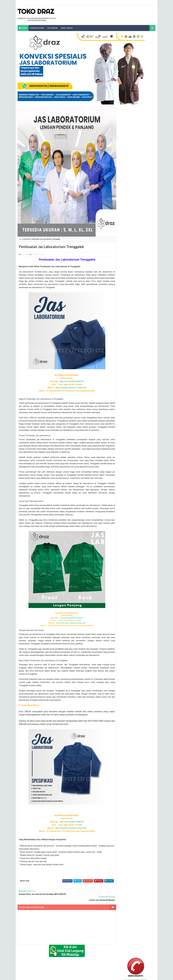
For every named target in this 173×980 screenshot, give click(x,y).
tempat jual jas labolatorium (129, 425)
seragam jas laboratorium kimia (130, 360)
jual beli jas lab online (127, 277)
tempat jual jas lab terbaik (128, 417)
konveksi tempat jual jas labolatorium (133, 352)
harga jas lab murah (126, 256)
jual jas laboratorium (127, 309)
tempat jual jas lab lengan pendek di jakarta (135, 397)
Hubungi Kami (37, 28)
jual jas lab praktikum (127, 297)
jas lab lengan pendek (126, 269)
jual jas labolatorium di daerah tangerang (134, 305)
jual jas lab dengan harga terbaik (131, 281)
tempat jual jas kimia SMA (128, 364)
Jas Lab (121, 260)
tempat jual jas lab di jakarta (129, 380)
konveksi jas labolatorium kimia (130, 329)
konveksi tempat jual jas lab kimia (131, 348)
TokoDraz (35, 976)
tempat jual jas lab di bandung (130, 376)
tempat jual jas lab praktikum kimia (131, 405)
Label (123, 240)
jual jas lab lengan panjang (129, 289)
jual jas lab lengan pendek (128, 293)
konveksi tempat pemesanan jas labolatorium (135, 356)
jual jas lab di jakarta (127, 285)
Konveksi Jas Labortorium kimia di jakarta (134, 317)
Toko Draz (36, 11)
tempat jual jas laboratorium (129, 435)
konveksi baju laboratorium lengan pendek (134, 321)
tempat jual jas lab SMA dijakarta (131, 413)
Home (24, 28)
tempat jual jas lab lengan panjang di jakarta (135, 392)
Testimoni (52, 28)
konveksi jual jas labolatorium (130, 334)
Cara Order (66, 28)
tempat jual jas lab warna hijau (130, 421)
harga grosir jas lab (126, 252)
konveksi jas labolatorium (128, 326)
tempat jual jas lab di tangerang (130, 388)
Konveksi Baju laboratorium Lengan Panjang (135, 313)
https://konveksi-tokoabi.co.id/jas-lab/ (68, 388)
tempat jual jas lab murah (128, 401)
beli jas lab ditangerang (127, 248)
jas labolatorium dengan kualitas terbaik (134, 273)
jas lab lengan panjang (127, 265)
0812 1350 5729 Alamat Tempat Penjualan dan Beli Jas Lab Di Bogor (133, 171)
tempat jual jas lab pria (127, 409)
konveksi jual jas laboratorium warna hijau (135, 338)
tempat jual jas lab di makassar (130, 384)
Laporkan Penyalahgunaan (128, 151)
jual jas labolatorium (126, 301)
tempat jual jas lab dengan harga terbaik (134, 372)
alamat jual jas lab (125, 244)
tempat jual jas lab (125, 368)
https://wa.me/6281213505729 (69, 382)
